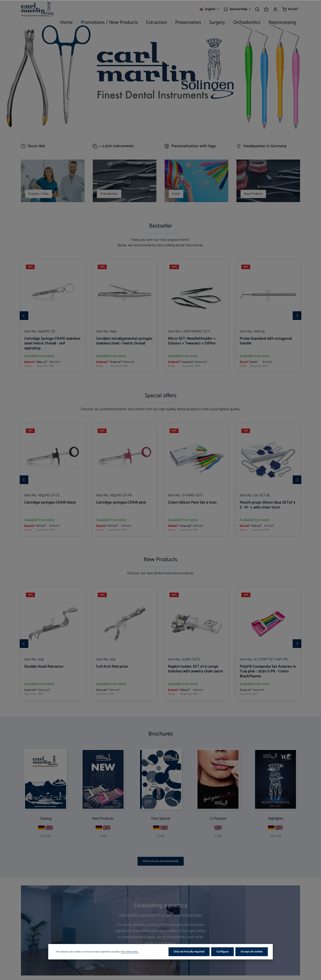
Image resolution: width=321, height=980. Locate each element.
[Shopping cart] (290, 9)
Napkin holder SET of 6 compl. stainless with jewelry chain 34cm (195, 669)
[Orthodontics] (125, 181)
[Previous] (24, 316)
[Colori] (196, 181)
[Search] (257, 9)
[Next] (297, 316)
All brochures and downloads (161, 861)
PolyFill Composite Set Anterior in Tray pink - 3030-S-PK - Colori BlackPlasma (268, 672)
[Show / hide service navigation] (237, 9)
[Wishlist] (266, 9)
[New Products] (268, 181)
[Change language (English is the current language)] (209, 9)
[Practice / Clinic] (53, 181)
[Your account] (275, 9)
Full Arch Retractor (112, 667)
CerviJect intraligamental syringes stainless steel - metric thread (124, 341)
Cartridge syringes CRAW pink (121, 503)
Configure (222, 959)
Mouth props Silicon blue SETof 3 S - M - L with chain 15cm (267, 505)
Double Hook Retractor (44, 667)
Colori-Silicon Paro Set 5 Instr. (193, 503)
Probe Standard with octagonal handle (266, 341)
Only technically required (189, 959)
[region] (160, 316)
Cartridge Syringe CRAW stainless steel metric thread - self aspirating (52, 344)
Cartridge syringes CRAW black (50, 503)
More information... (130, 959)
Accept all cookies (252, 959)
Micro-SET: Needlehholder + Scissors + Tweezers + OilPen (192, 341)
